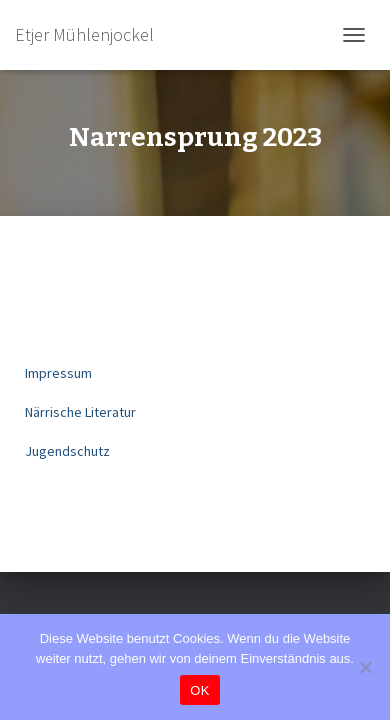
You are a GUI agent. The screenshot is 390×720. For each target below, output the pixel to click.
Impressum (58, 373)
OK (199, 690)
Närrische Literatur (80, 412)
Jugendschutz (67, 451)
